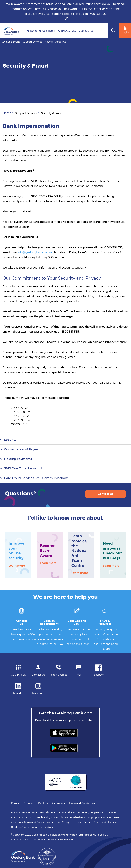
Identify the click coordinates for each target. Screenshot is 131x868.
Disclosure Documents (51, 803)
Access (49, 42)
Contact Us (106, 494)
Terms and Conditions (82, 803)
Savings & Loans (11, 42)
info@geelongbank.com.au (35, 252)
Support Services (32, 42)
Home (7, 113)
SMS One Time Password (23, 469)
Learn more (17, 565)
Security (10, 440)
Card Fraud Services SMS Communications (36, 478)
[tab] (65, 440)
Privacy (15, 803)
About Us (61, 42)
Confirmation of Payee (21, 450)
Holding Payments (18, 459)
